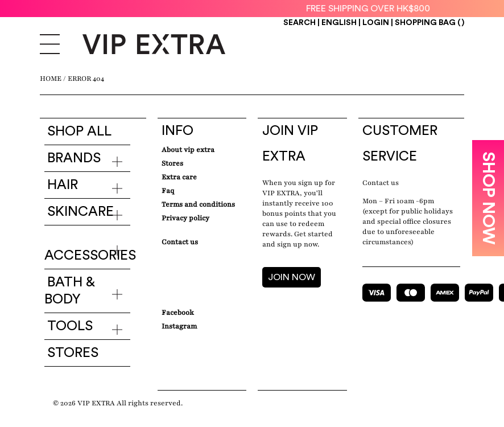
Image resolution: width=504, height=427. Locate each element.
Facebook (178, 313)
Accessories (90, 256)
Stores (73, 353)
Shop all (79, 132)
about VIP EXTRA (188, 150)
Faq (168, 191)
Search (299, 23)
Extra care (179, 177)
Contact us (381, 183)
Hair (63, 185)
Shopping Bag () (429, 23)
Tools (70, 326)
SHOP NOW (488, 198)
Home (51, 79)
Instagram (179, 326)
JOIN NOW (292, 277)
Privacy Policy (185, 218)
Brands (74, 158)
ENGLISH (340, 23)
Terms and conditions (198, 204)
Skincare (80, 212)
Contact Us (180, 242)
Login (376, 23)
